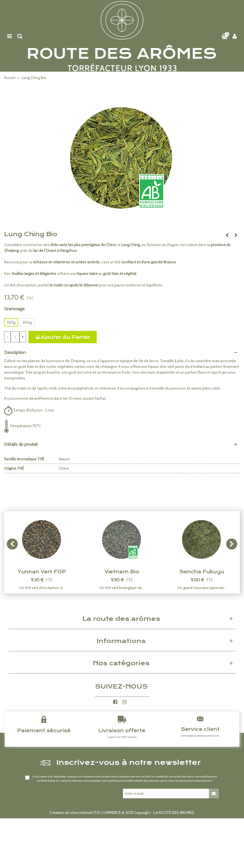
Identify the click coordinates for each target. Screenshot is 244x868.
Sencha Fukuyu (202, 572)
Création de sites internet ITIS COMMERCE (85, 813)
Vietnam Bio (122, 572)
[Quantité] (15, 337)
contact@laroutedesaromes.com (200, 736)
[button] (232, 544)
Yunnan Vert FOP (42, 572)
